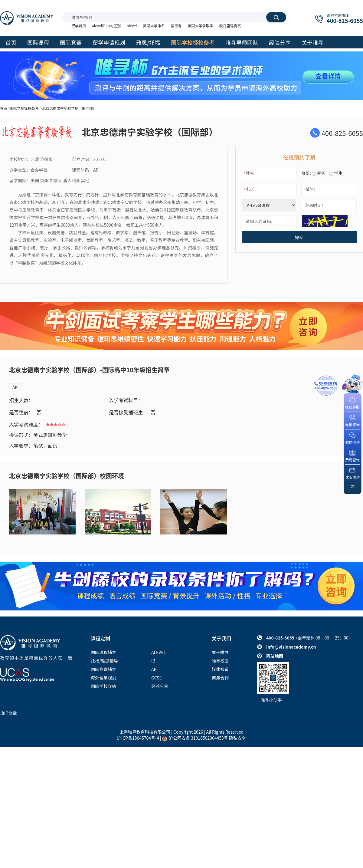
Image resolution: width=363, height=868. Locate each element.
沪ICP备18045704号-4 (138, 738)
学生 (336, 173)
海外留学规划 (103, 678)
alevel (132, 26)
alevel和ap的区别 (106, 26)
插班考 (176, 26)
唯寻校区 (220, 661)
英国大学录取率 (200, 26)
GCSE (157, 678)
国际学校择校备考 (24, 108)
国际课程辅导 (103, 652)
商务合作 (220, 678)
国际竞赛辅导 (103, 669)
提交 (299, 237)
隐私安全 (237, 738)
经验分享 (160, 686)
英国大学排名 (154, 26)
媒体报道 (220, 669)
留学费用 (79, 26)
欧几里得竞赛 (230, 26)
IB (153, 661)
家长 (319, 173)
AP (15, 387)
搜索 (276, 17)
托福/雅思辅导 (104, 661)
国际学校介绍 (103, 686)
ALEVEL (159, 652)
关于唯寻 (220, 652)
